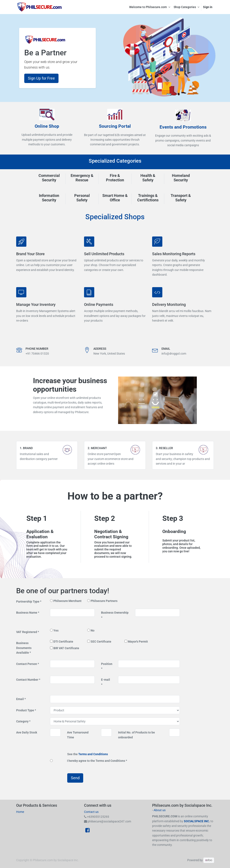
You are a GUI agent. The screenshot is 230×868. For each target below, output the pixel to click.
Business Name (27, 613)
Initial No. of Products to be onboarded (136, 735)
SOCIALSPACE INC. (197, 821)
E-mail (106, 680)
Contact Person (27, 664)
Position (107, 664)
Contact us (91, 812)
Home (20, 812)
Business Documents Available (24, 648)
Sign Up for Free (41, 78)
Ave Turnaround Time (78, 735)
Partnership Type (28, 602)
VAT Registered (27, 632)
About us (160, 810)
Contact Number (28, 680)
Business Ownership (115, 613)
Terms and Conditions (93, 754)
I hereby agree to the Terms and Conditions (96, 761)
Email (20, 699)
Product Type (25, 710)
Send (75, 778)
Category (23, 721)
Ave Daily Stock (27, 732)
